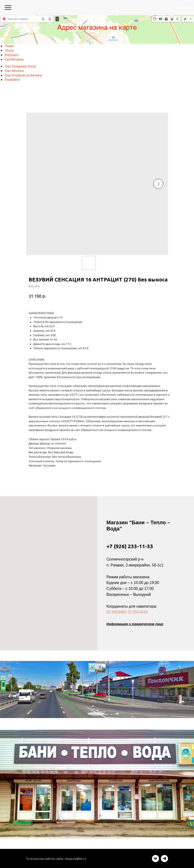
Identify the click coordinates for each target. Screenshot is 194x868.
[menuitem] (9, 46)
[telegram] (164, 861)
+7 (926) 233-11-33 (130, 546)
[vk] (155, 861)
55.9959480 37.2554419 (127, 612)
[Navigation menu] (8, 8)
